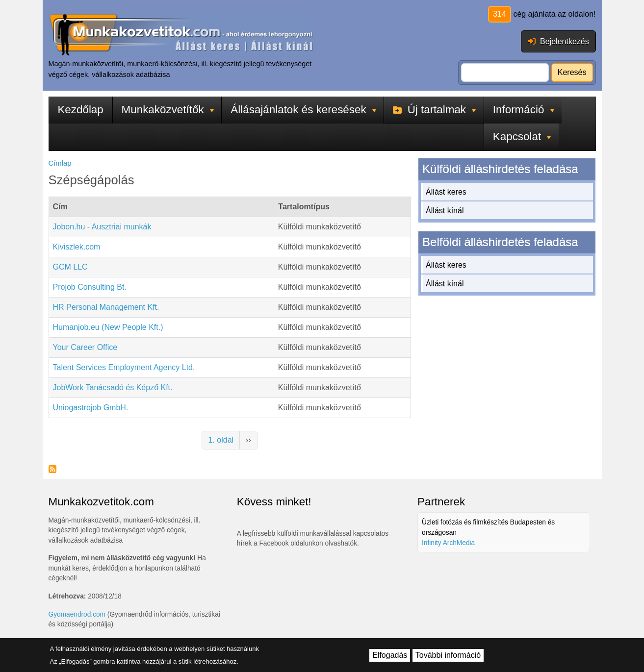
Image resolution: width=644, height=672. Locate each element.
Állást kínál (445, 211)
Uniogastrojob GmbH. (91, 408)
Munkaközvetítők (168, 110)
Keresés (572, 72)
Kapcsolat (522, 137)
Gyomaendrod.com (77, 614)
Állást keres (446, 192)
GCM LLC (70, 267)
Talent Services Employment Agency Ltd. (124, 367)
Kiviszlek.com (77, 247)
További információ (448, 655)
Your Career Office (85, 347)
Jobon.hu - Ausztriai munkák (102, 227)
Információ (524, 110)
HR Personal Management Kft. (106, 307)
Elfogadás (390, 655)
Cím (60, 207)
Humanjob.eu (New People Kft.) (108, 327)
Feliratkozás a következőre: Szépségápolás (52, 469)
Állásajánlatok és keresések (303, 110)
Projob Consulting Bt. (90, 287)
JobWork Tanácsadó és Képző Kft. (113, 387)
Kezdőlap (80, 110)
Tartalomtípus (304, 207)
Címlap (60, 163)
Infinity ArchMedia (448, 543)
